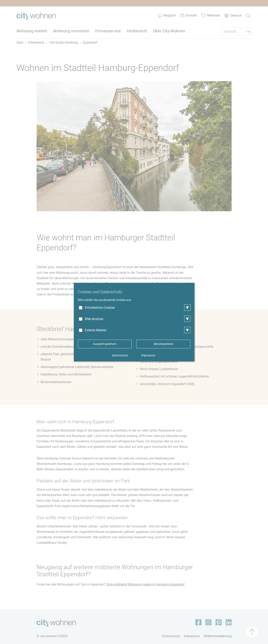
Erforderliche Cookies (100, 308)
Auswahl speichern (105, 344)
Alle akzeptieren (163, 344)
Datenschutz (120, 355)
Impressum (148, 355)
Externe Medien (96, 330)
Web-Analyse (94, 319)
